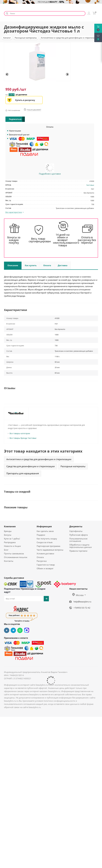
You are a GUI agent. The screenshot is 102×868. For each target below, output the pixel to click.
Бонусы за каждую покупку (14, 240)
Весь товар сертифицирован (38, 240)
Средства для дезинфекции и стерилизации (31, 466)
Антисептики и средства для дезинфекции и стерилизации (39, 459)
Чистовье (90, 185)
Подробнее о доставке (50, 174)
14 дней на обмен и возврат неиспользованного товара (63, 240)
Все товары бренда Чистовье (23, 438)
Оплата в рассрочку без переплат (87, 240)
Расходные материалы (73, 466)
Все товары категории (20, 433)
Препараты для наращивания (23, 473)
